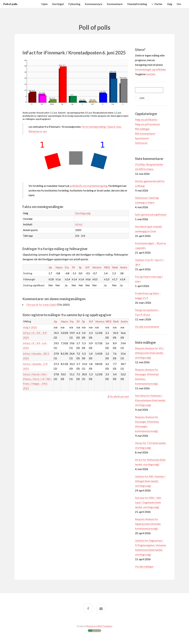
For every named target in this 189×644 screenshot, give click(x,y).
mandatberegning (88, 186)
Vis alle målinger (144, 566)
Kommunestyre (94, 4)
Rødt (115, 267)
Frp (67, 267)
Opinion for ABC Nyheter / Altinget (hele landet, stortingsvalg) (150, 481)
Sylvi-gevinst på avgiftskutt (151, 214)
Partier (158, 4)
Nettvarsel (141, 143)
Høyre (59, 267)
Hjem (44, 4)
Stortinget (58, 4)
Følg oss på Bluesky (146, 119)
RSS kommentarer (145, 133)
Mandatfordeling (137, 4)
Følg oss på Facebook (147, 124)
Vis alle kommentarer (147, 327)
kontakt (151, 74)
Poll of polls (10, 4)
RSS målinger (142, 129)
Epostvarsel (142, 138)
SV (73, 267)
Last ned (124, 396)
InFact (79, 224)
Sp (80, 267)
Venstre (97, 267)
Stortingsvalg (83, 213)
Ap (50, 267)
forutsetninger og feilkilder (150, 69)
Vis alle (113, 396)
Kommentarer (115, 4)
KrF (88, 267)
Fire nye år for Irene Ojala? (41, 305)
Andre (124, 267)
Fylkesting (74, 4)
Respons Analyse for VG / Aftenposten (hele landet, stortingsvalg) (149, 353)
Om (179, 4)
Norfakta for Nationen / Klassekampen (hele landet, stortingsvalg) (150, 400)
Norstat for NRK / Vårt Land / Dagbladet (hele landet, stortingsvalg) (148, 502)
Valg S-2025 (30, 327)
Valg (170, 4)
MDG (107, 267)
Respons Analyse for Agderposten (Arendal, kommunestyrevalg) (148, 524)
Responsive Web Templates (99, 626)
